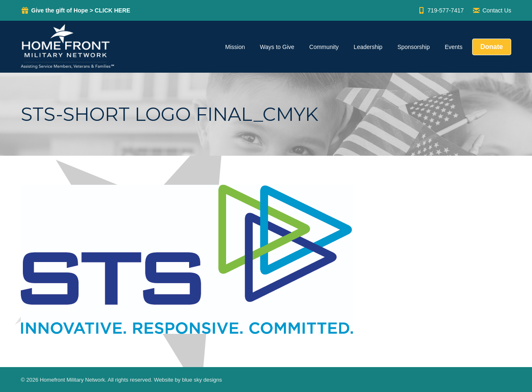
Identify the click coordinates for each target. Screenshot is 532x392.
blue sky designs (202, 380)
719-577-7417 (441, 10)
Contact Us (492, 10)
